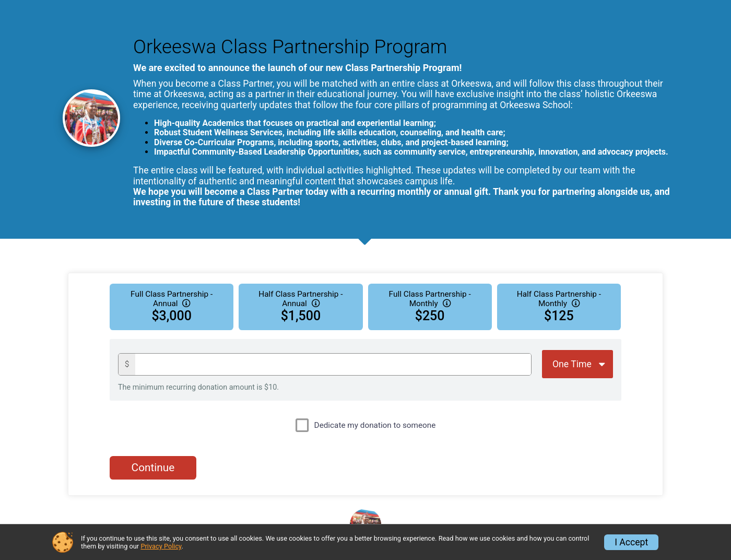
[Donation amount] (333, 364)
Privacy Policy (161, 546)
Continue (153, 468)
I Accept (631, 542)
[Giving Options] (577, 364)
